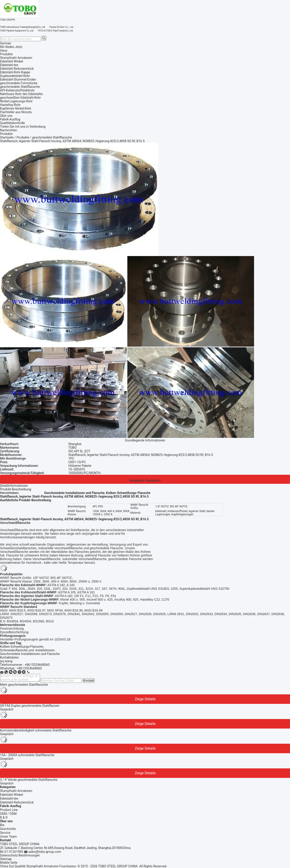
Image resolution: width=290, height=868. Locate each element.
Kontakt (89, 681)
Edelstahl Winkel (12, 795)
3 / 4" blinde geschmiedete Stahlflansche (29, 780)
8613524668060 (30, 668)
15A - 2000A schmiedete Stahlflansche (27, 755)
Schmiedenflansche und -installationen (27, 650)
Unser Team (8, 837)
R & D (4, 818)
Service (5, 833)
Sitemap (6, 859)
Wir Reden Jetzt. (12, 47)
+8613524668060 (37, 665)
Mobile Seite (9, 863)
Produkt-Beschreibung (16, 489)
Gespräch (137, 481)
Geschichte (8, 829)
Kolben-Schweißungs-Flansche (21, 647)
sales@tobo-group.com (45, 852)
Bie (2, 825)
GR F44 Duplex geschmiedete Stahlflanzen (30, 706)
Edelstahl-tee (9, 798)
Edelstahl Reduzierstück (17, 802)
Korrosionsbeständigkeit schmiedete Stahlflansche (36, 730)
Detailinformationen (14, 486)
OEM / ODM (8, 814)
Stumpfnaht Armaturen (16, 791)
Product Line (9, 810)
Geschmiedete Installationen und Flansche (30, 654)
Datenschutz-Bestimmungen (20, 855)
